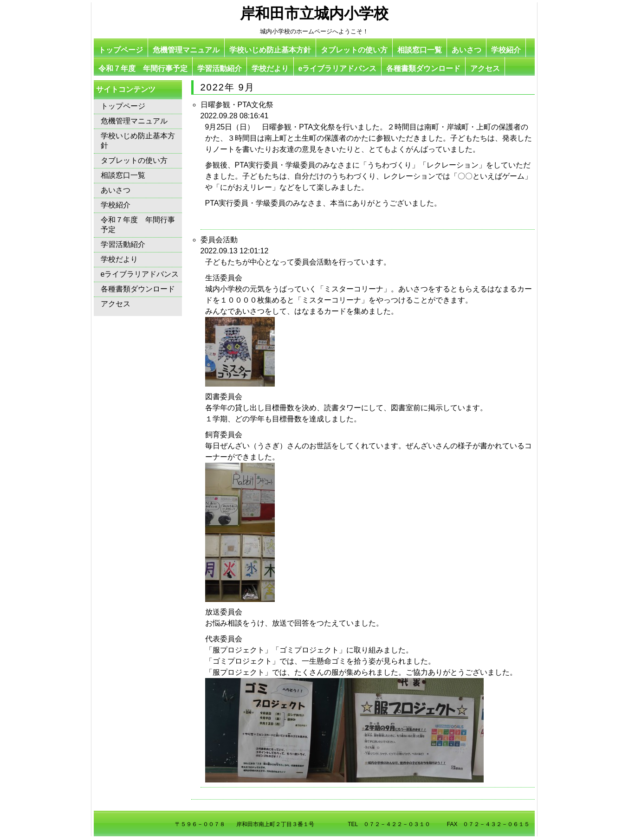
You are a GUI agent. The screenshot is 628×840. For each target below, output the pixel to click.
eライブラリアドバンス (338, 68)
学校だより (270, 68)
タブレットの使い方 (354, 50)
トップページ (121, 50)
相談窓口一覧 (420, 50)
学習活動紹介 (220, 68)
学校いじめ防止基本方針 (270, 50)
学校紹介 (506, 50)
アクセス (485, 68)
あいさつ (466, 50)
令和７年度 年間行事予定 (143, 68)
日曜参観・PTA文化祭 (237, 105)
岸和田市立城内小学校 (314, 13)
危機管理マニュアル (186, 50)
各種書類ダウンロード (423, 68)
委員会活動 (219, 240)
